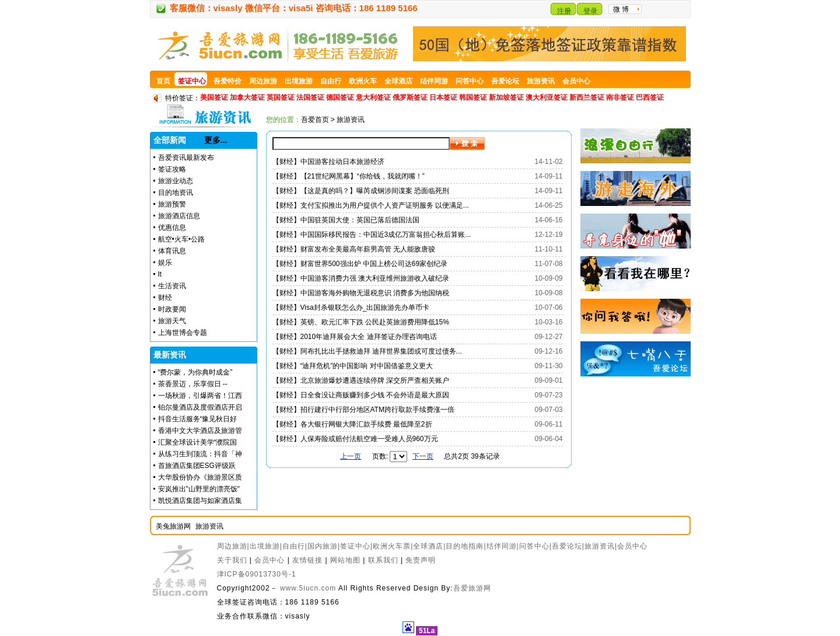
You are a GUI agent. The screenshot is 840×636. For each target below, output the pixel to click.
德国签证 (340, 97)
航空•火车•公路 (181, 239)
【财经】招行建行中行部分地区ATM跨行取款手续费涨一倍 (363, 410)
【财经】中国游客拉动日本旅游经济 (328, 162)
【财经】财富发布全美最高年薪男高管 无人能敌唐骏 (354, 249)
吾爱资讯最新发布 (186, 158)
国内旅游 (323, 546)
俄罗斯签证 (410, 97)
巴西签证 (650, 97)
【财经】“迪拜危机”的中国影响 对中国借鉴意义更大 (353, 366)
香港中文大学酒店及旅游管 (200, 431)
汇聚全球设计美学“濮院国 (198, 442)
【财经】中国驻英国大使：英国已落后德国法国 (346, 220)
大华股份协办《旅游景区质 (200, 477)
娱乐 (165, 263)
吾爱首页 (315, 120)
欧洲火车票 (392, 546)
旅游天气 (172, 321)
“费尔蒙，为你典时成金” (195, 372)
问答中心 (534, 546)
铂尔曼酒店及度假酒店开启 (200, 407)
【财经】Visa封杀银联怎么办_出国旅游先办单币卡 (351, 307)
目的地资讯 (176, 193)
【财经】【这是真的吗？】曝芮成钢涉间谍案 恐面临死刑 (361, 191)
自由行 (294, 546)
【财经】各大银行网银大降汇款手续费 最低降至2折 (352, 424)
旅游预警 (172, 204)
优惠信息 (172, 228)
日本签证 (443, 97)
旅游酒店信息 (179, 216)
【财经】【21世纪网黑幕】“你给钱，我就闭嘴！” (349, 176)
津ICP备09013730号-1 (257, 574)
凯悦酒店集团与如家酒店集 (200, 501)
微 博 (621, 9)
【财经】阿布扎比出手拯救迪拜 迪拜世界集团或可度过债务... (367, 351)
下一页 (423, 456)
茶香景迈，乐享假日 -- (193, 384)
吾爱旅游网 (472, 588)
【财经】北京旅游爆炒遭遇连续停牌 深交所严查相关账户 (361, 380)
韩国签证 (473, 97)
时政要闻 (172, 309)
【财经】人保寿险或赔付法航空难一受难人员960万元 (355, 439)
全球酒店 (428, 546)
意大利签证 (373, 97)
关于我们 (232, 560)
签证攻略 (172, 169)
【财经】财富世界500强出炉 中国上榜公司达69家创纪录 (360, 264)
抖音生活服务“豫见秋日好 (198, 419)
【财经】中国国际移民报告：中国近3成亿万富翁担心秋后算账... (372, 235)
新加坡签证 (506, 97)
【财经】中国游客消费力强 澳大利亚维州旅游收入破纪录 (361, 278)
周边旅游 (232, 546)
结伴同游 (502, 546)
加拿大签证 (247, 97)
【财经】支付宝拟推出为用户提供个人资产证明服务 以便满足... (371, 205)
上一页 (351, 456)
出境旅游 (265, 546)
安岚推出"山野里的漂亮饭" (199, 489)
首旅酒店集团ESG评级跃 (197, 466)
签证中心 (355, 546)
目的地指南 (465, 546)
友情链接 (307, 560)
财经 (165, 298)
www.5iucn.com (308, 588)
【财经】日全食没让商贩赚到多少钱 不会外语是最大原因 (361, 395)
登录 (590, 11)
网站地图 (345, 560)
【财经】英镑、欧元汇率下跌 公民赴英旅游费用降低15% (361, 322)
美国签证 (214, 97)
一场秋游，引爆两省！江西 (200, 396)
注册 (564, 11)
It (160, 274)
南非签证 (620, 97)
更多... (216, 140)
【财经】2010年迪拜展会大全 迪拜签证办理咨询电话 (355, 337)
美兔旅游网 (173, 526)
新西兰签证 (587, 97)
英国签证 (281, 97)
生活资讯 (172, 286)
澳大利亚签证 (547, 97)
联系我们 (383, 560)
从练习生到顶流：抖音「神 (200, 454)
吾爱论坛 (567, 546)
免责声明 (421, 560)
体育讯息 (172, 251)
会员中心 (632, 546)
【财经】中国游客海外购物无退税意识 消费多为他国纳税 (361, 293)
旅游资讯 (209, 526)
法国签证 (310, 97)
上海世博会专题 (183, 333)
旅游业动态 (176, 181)
